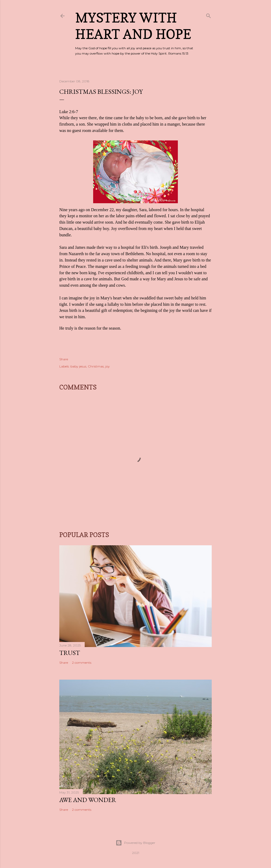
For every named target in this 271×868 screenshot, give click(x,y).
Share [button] (64, 359)
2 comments (82, 663)
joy (108, 366)
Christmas (96, 366)
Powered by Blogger (135, 843)
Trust (70, 653)
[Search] (209, 15)
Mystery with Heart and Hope (133, 26)
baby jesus (78, 366)
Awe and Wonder (88, 800)
